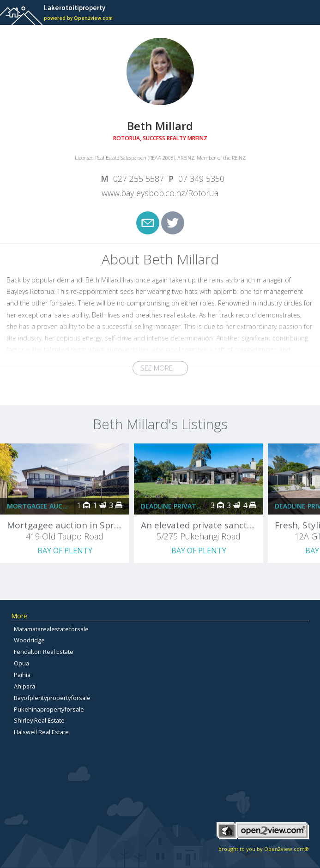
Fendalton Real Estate (44, 652)
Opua (21, 663)
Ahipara (24, 686)
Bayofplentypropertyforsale (52, 698)
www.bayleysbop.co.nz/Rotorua (160, 193)
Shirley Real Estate (39, 720)
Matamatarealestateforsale (51, 629)
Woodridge (29, 640)
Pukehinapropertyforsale (49, 709)
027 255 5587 (139, 179)
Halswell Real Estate (41, 732)
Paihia (22, 675)
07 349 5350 (201, 179)
